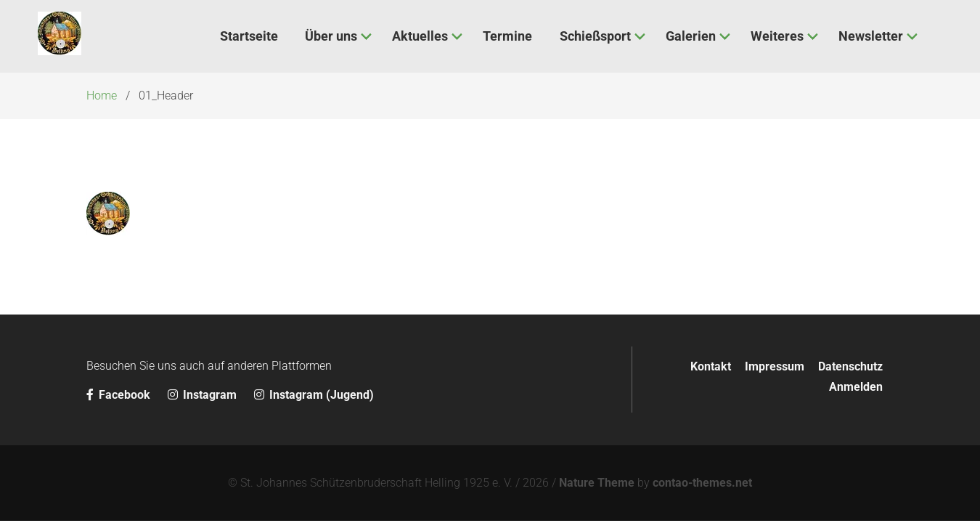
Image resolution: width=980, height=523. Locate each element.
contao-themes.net (702, 483)
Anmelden (856, 387)
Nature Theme (597, 483)
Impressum (775, 366)
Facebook (120, 395)
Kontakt (711, 366)
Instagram (204, 395)
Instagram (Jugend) (314, 395)
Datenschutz (850, 366)
